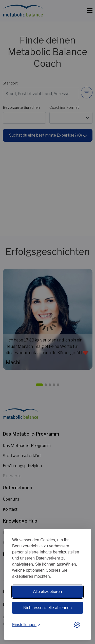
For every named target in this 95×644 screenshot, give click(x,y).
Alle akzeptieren (48, 592)
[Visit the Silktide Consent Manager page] (77, 625)
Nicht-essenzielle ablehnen (48, 608)
